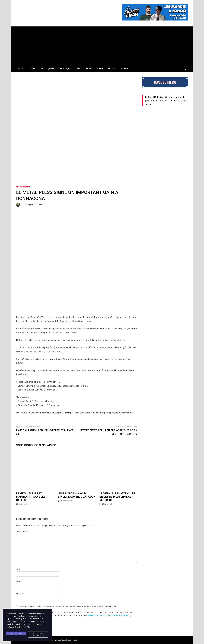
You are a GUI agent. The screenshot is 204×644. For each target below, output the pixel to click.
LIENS (89, 69)
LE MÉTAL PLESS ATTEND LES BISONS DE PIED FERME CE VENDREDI (117, 497)
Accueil (22, 69)
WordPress (66, 640)
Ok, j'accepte (16, 633)
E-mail (20, 581)
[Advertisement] (102, 46)
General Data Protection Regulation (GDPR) (108, 615)
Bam (76, 640)
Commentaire (23, 532)
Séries (79, 69)
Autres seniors (23, 187)
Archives (112, 69)
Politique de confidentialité (38, 634)
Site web (20, 594)
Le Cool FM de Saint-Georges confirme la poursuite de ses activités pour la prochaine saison (166, 100)
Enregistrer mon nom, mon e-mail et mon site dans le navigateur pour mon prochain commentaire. (68, 606)
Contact (125, 69)
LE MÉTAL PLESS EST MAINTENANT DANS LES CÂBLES (31, 497)
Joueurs (100, 69)
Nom (19, 569)
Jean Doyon (29, 205)
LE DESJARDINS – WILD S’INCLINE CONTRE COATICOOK (76, 495)
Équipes (51, 69)
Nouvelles (35, 69)
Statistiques (65, 69)
